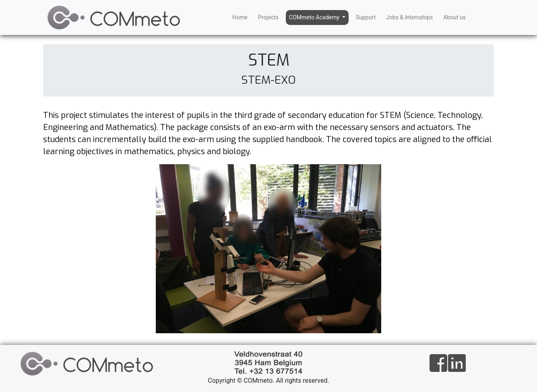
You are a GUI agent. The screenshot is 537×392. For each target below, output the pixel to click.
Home (240, 17)
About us (454, 17)
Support (366, 17)
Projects (268, 17)
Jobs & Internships (409, 17)
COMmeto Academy (315, 17)
